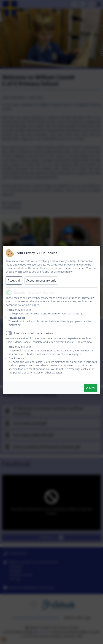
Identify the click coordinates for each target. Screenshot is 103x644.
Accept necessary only (41, 280)
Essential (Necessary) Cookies (34, 293)
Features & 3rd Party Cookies (34, 333)
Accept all (14, 280)
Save (90, 388)
